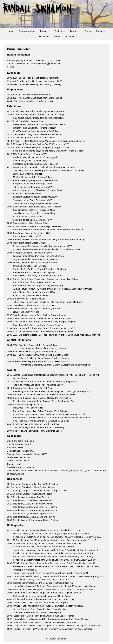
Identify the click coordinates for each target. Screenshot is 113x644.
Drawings (75, 31)
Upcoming (44, 37)
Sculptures (60, 31)
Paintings (45, 31)
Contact (70, 37)
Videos (58, 37)
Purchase (101, 31)
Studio (88, 31)
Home (11, 31)
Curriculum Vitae (27, 31)
